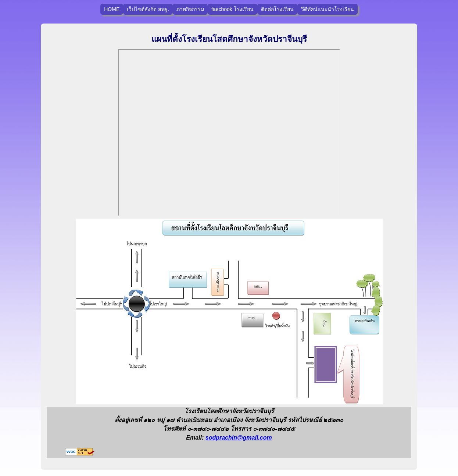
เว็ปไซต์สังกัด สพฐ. (148, 9)
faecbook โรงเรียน (232, 9)
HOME (112, 9)
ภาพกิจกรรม (190, 9)
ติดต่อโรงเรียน (277, 9)
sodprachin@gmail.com (239, 438)
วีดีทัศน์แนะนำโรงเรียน (328, 9)
